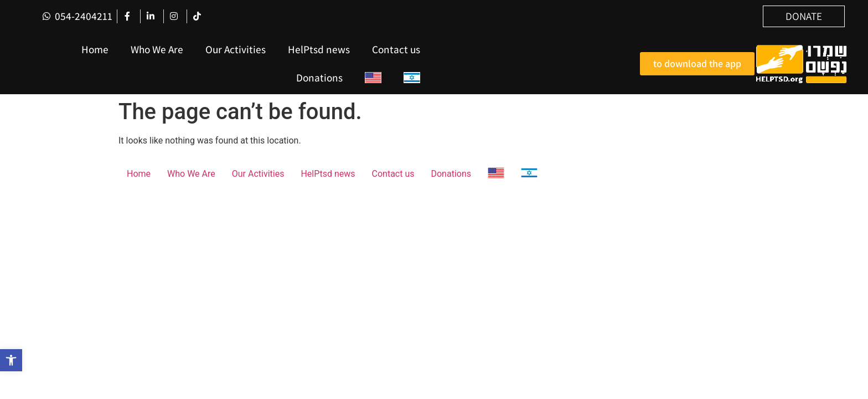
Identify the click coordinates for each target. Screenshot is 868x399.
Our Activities (236, 49)
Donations (319, 78)
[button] (11, 360)
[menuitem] (373, 78)
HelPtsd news (319, 49)
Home (95, 49)
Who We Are (157, 49)
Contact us (396, 49)
